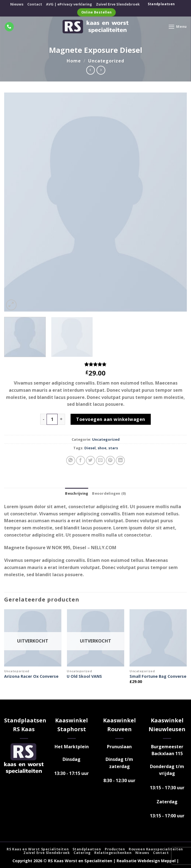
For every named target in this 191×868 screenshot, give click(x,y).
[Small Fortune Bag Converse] (158, 638)
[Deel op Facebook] (81, 460)
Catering (82, 853)
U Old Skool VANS (84, 676)
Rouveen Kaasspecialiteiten (156, 849)
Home (74, 61)
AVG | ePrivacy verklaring (69, 4)
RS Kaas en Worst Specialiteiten (38, 849)
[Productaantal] (52, 419)
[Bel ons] (9, 27)
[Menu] (177, 27)
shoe (102, 448)
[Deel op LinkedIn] (120, 460)
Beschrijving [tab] (77, 493)
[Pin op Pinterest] (110, 460)
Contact (35, 4)
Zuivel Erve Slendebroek (118, 4)
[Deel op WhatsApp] (71, 460)
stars (113, 448)
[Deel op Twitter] (91, 460)
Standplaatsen (87, 849)
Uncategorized (106, 61)
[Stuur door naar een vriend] (100, 460)
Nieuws (17, 4)
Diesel (90, 448)
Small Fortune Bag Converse (158, 676)
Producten (115, 849)
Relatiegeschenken (113, 853)
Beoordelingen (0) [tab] (109, 493)
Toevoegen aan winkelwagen (111, 419)
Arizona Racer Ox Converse (31, 676)
